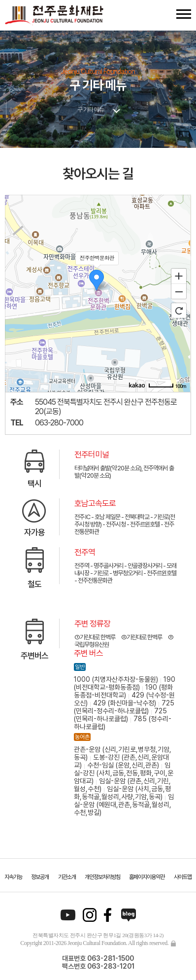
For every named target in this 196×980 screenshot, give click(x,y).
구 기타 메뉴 (91, 110)
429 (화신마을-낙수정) (125, 703)
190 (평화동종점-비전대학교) (123, 691)
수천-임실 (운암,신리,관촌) (123, 765)
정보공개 (40, 877)
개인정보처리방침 (102, 877)
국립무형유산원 (92, 645)
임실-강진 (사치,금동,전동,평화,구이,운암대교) (124, 773)
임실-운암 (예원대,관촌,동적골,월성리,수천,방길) (124, 805)
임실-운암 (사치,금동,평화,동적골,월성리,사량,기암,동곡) (122, 793)
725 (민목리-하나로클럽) (120, 715)
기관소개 (67, 877)
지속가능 (13, 877)
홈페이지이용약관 (147, 877)
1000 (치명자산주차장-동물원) (116, 679)
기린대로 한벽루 (98, 637)
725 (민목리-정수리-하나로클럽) (124, 707)
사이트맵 (183, 877)
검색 (166, 14)
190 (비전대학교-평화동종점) (125, 683)
